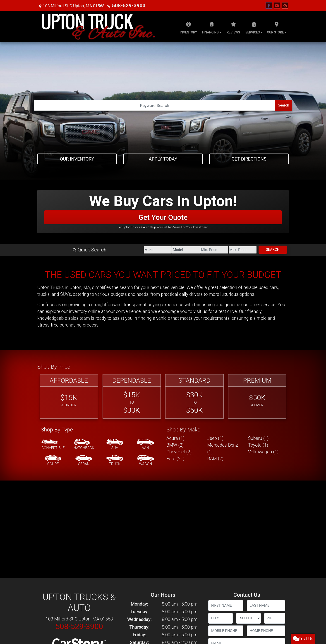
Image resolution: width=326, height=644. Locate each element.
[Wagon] (146, 329)
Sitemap (169, 629)
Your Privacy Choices (189, 629)
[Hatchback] (84, 313)
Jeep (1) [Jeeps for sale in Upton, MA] (215, 306)
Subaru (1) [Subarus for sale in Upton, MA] (258, 306)
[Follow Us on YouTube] (277, 6)
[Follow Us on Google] (285, 6)
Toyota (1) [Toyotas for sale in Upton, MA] (258, 313)
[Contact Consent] (210, 550)
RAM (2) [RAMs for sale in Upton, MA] (215, 327)
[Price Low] (179, 118)
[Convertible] (53, 313)
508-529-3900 (125, 6)
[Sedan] (84, 329)
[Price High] (222, 118)
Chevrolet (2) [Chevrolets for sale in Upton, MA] (179, 320)
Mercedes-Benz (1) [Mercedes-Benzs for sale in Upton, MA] (223, 316)
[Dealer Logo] (98, 27)
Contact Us (62, 620)
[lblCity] (221, 486)
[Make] (95, 118)
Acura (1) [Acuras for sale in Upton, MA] (175, 306)
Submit (247, 593)
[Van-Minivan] (146, 313)
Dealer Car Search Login (134, 629)
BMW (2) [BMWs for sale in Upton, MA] (175, 313)
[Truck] (115, 329)
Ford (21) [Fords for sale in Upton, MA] (175, 327)
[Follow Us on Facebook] (269, 6)
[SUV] (115, 313)
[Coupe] (53, 329)
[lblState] (248, 486)
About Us (50, 620)
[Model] (137, 118)
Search (266, 117)
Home (40, 620)
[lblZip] (275, 486)
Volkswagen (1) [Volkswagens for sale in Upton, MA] (263, 320)
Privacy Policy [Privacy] (76, 620)
